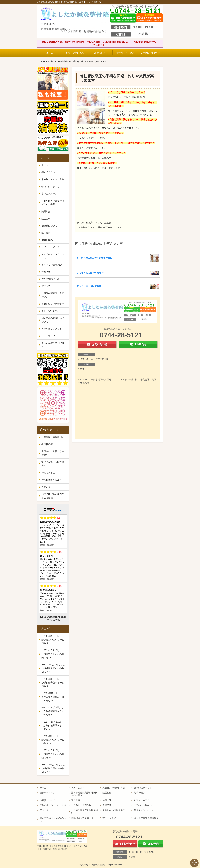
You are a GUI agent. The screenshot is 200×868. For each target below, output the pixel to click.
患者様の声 (100, 53)
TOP (43, 61)
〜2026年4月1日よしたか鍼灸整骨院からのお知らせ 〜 (53, 640)
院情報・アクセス (125, 53)
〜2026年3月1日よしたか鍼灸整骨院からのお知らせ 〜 (53, 654)
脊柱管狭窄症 (48, 473)
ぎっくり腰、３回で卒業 (89, 286)
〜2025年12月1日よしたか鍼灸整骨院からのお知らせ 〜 (53, 697)
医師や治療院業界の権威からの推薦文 (53, 203)
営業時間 (46, 272)
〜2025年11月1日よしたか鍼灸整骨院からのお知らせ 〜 (53, 711)
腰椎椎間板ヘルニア (52, 480)
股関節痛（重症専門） (53, 437)
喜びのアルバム (49, 194)
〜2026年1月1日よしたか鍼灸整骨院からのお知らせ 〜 (53, 683)
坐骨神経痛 (47, 444)
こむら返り (47, 487)
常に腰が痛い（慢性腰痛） (53, 464)
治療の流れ (47, 240)
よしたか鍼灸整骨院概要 (53, 345)
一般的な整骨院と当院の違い (53, 295)
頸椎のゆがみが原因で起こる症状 (53, 496)
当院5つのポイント (51, 311)
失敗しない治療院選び (53, 304)
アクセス (46, 286)
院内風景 (46, 233)
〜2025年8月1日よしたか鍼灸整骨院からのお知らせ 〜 (53, 754)
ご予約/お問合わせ (150, 53)
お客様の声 (52, 61)
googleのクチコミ (50, 187)
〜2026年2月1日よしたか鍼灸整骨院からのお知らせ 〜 (53, 668)
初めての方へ (48, 172)
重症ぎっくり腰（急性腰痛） (53, 453)
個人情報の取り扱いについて (53, 320)
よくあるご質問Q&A (52, 265)
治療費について (49, 226)
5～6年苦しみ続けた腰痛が (90, 273)
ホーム (50, 53)
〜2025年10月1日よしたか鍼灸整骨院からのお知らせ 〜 (53, 725)
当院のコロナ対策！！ (53, 329)
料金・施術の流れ (75, 53)
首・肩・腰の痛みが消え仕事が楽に (94, 258)
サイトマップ (48, 336)
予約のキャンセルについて (53, 256)
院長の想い (47, 219)
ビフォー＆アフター (52, 247)
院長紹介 (46, 211)
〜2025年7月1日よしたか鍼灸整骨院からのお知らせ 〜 (53, 768)
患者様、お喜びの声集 (53, 179)
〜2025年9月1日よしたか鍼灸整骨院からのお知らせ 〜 (53, 740)
